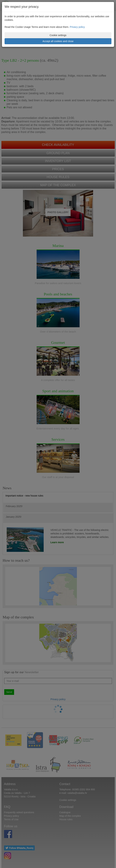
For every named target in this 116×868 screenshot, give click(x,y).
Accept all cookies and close (58, 41)
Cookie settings (58, 35)
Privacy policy (77, 27)
